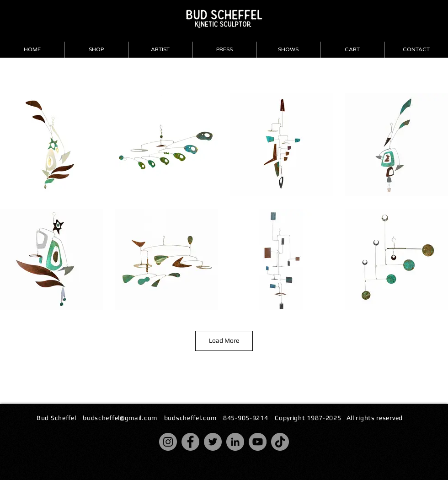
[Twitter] (213, 442)
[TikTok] (280, 442)
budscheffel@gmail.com (120, 418)
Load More (224, 340)
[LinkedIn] (235, 442)
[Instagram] (168, 442)
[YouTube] (258, 442)
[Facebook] (190, 442)
